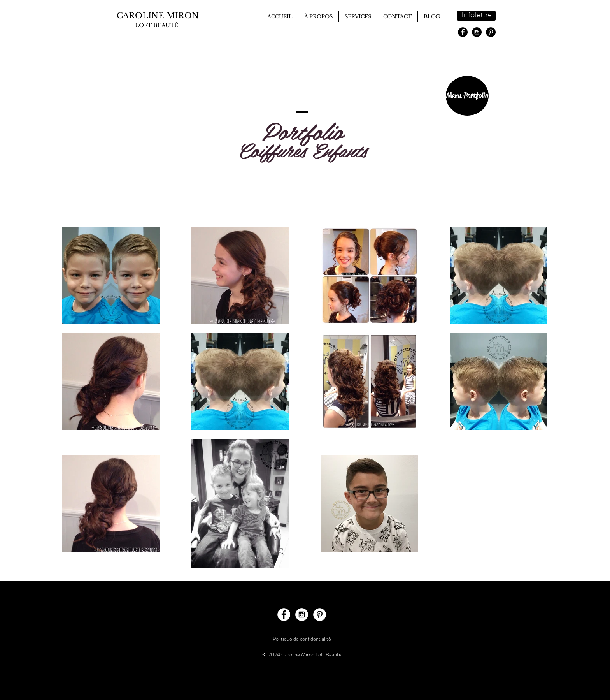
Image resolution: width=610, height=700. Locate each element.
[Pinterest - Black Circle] (491, 32)
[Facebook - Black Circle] (463, 32)
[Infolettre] (476, 16)
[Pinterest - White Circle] (320, 615)
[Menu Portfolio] (467, 96)
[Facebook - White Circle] (284, 615)
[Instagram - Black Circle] (477, 32)
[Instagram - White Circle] (302, 615)
